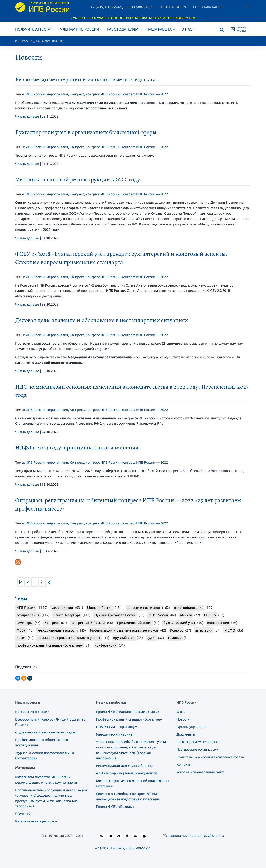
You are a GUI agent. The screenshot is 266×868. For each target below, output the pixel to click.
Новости (183, 719)
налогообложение (189, 608)
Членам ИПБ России (81, 29)
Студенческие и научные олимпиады (45, 732)
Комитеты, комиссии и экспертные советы (211, 757)
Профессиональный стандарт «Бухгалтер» (129, 719)
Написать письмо (173, 7)
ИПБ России (24, 41)
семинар (175, 638)
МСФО (230, 630)
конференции (106, 645)
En (247, 7)
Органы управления (192, 727)
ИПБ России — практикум (117, 727)
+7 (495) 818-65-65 (106, 7)
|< (21, 582)
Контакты (184, 764)
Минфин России (100, 608)
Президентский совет (134, 623)
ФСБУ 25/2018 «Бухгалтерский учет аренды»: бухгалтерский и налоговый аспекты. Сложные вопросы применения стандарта (121, 258)
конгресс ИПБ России (103, 94)
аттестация (204, 630)
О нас (188, 29)
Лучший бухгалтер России (115, 615)
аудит (151, 638)
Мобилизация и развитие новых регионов (124, 630)
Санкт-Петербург (67, 615)
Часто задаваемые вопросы (198, 742)
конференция (218, 623)
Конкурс (177, 630)
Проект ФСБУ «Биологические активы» (127, 712)
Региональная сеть (209, 7)
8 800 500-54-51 (139, 7)
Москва (186, 615)
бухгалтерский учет (179, 623)
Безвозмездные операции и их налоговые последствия (85, 79)
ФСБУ (21, 630)
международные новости (58, 630)
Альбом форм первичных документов (127, 773)
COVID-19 (23, 814)
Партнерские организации (197, 749)
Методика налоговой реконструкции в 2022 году (78, 179)
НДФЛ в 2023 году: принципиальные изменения (77, 448)
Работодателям (124, 29)
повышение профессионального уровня (69, 638)
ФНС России (158, 615)
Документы (186, 734)
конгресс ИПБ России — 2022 (145, 94)
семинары (24, 623)
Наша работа (161, 29)
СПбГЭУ (210, 615)
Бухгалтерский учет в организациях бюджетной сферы (86, 132)
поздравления (28, 615)
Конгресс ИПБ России (32, 712)
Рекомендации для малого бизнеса (125, 766)
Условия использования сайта (200, 772)
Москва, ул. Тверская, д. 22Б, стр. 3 (194, 836)
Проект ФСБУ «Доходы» (115, 807)
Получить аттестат (35, 29)
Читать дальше (27, 116)
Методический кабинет (115, 734)
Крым (21, 638)
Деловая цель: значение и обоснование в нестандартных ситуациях (101, 320)
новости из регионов (143, 608)
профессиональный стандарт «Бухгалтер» (49, 645)
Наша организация (49, 41)
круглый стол (124, 638)
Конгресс (77, 94)
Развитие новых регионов (36, 821)
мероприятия (57, 94)
